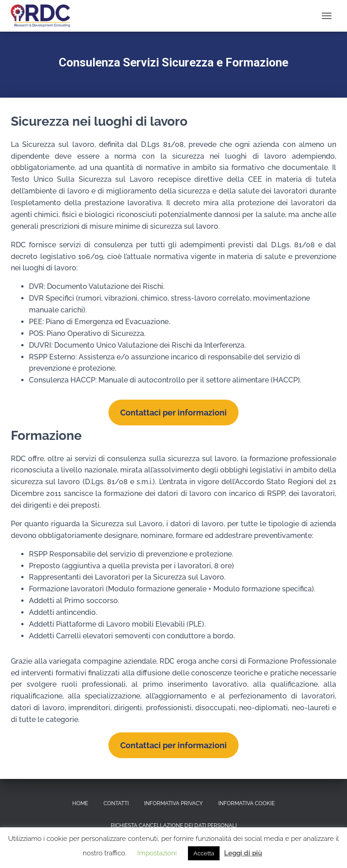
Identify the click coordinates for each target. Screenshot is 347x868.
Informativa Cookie (246, 803)
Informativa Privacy (173, 803)
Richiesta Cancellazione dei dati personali (174, 826)
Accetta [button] (204, 853)
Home (80, 803)
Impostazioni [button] (157, 853)
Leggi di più (243, 853)
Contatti (116, 803)
